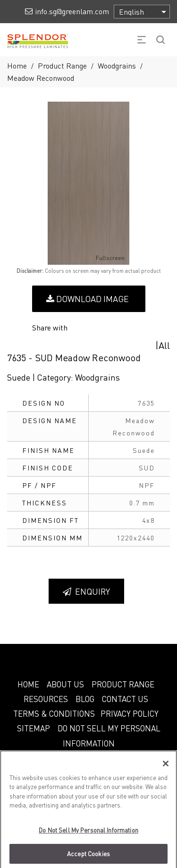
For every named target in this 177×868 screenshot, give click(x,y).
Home (17, 65)
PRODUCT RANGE (123, 684)
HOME (28, 684)
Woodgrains (117, 65)
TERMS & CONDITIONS (54, 713)
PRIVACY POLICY (130, 713)
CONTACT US (125, 699)
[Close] (166, 768)
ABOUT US (65, 684)
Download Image (88, 299)
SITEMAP (34, 728)
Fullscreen (104, 258)
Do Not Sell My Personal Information (88, 834)
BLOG (85, 699)
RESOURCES (46, 699)
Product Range (62, 65)
